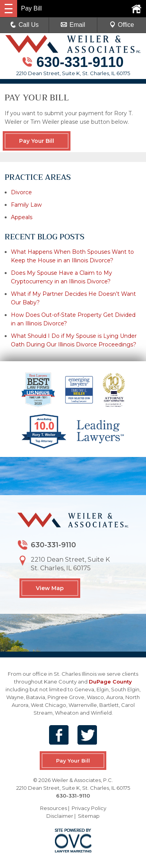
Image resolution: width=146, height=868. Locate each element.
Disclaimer (60, 816)
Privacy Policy (89, 808)
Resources (54, 808)
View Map (50, 588)
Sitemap (89, 816)
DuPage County (110, 682)
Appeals (22, 217)
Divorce (21, 192)
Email (73, 25)
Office (122, 25)
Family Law (26, 205)
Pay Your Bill (37, 141)
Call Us (25, 25)
